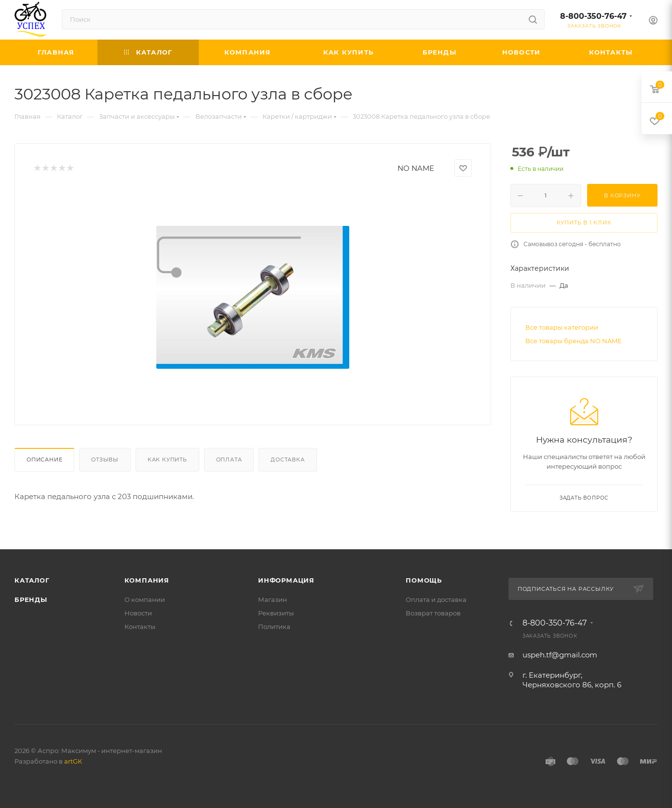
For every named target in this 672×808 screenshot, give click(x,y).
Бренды (31, 599)
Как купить (167, 460)
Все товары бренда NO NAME (574, 341)
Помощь (424, 580)
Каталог (32, 580)
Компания (147, 580)
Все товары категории (562, 327)
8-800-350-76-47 (593, 16)
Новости (138, 613)
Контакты (140, 627)
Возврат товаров (433, 613)
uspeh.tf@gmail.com (560, 655)
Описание (44, 460)
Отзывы (105, 460)
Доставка (288, 460)
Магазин (273, 599)
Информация (286, 580)
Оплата (229, 460)
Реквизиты (276, 613)
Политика (274, 627)
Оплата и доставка (436, 599)
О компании (145, 599)
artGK (73, 761)
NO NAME (416, 168)
